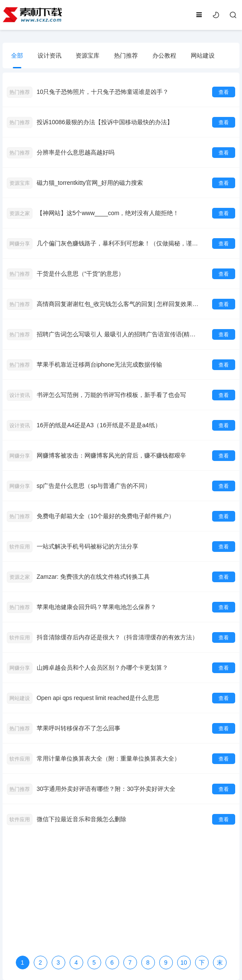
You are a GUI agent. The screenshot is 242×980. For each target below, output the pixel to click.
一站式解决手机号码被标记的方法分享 (87, 546)
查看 (224, 92)
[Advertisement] (121, 894)
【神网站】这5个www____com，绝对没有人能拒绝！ (108, 213)
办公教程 (164, 55)
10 (184, 962)
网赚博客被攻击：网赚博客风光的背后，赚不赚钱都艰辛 (111, 455)
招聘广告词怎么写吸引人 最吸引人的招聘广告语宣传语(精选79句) (119, 334)
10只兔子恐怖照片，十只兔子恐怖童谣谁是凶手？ (103, 92)
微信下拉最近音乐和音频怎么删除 (82, 819)
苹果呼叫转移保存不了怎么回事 (79, 728)
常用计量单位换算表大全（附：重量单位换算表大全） (108, 758)
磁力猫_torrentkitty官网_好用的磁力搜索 (90, 183)
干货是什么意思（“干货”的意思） (80, 274)
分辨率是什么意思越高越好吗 (76, 152)
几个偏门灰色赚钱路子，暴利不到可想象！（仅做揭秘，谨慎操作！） (119, 243)
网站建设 (203, 55)
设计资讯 (50, 55)
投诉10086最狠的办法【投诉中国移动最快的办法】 (105, 122)
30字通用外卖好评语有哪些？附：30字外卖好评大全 (106, 789)
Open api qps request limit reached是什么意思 (98, 698)
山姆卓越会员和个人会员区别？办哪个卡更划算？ (102, 668)
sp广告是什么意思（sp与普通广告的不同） (94, 486)
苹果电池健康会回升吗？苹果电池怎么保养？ (96, 607)
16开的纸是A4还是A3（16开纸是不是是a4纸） (99, 425)
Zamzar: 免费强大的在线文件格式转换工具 (93, 577)
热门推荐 (126, 55)
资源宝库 (87, 55)
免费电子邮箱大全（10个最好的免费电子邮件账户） (106, 516)
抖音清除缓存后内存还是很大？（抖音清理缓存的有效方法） (117, 637)
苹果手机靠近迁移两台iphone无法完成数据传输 (99, 365)
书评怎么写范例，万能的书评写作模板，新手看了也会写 (111, 395)
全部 (17, 55)
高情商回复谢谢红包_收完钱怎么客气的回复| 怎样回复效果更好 (119, 304)
